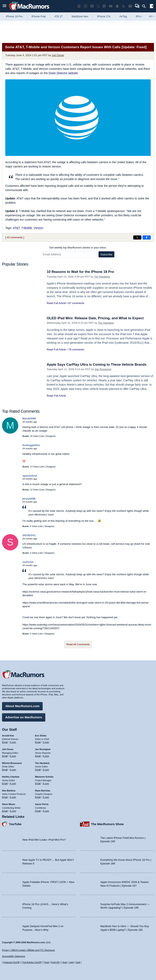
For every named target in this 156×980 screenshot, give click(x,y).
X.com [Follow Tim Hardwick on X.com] (46, 770)
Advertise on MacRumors (24, 717)
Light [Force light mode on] (71, 962)
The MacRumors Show (107, 824)
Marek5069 (29, 418)
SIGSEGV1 (29, 535)
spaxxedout (30, 476)
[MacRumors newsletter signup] (130, 6)
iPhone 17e (104, 16)
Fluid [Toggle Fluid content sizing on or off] (47, 962)
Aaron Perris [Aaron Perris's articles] (42, 804)
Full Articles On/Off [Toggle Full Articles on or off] (32, 962)
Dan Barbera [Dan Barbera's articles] (9, 791)
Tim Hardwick (102, 277)
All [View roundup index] (151, 16)
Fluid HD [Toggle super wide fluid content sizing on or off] (55, 962)
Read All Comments (78, 644)
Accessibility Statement (14, 956)
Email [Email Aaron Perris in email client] (38, 811)
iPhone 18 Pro (14, 16)
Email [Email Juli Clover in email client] (5, 756)
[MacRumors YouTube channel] (111, 6)
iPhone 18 (142, 16)
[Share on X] (137, 237)
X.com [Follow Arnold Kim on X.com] (13, 742)
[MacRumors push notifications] (117, 6)
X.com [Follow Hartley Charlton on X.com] (13, 783)
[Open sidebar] (152, 7)
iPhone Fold (38, 16)
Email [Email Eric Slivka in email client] (38, 742)
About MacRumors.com (22, 706)
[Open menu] (4, 6)
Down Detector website (63, 73)
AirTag (123, 16)
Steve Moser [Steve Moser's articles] (9, 804)
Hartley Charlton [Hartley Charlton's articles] (11, 777)
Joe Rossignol (103, 369)
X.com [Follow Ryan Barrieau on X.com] (46, 797)
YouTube (15, 824)
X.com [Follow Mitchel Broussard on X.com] (13, 770)
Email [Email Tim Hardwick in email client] (38, 770)
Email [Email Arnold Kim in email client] (5, 742)
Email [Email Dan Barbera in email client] (5, 797)
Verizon (38, 228)
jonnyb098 (29, 499)
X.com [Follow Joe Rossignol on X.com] (46, 756)
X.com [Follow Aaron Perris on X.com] (46, 811)
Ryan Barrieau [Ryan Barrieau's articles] (43, 791)
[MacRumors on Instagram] (86, 6)
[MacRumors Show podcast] (79, 6)
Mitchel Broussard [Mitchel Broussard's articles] (12, 763)
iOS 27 (59, 16)
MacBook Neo (80, 16)
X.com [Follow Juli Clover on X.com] (13, 756)
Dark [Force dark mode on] (78, 962)
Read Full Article (56, 303)
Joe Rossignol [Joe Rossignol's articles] (43, 749)
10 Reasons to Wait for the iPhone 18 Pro (80, 272)
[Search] (145, 6)
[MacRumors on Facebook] (92, 6)
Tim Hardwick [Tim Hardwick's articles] (42, 763)
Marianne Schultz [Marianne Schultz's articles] (44, 777)
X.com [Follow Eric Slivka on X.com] (46, 742)
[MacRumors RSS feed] (124, 6)
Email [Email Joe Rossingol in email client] (38, 756)
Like (42, 436)
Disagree (50, 436)
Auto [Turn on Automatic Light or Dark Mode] (65, 962)
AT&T (16, 228)
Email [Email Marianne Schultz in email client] (38, 783)
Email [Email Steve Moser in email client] (5, 811)
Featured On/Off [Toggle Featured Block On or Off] (11, 962)
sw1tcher (28, 562)
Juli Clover (58, 55)
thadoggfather (31, 445)
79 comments (76, 349)
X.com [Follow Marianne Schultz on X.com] (46, 783)
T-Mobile (27, 228)
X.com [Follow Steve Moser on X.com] (13, 811)
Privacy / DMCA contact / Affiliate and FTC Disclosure (28, 950)
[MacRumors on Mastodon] (104, 6)
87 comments (76, 303)
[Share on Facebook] (147, 237)
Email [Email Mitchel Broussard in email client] (5, 770)
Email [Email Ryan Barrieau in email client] (38, 797)
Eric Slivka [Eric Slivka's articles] (41, 736)
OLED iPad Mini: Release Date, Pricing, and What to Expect (95, 318)
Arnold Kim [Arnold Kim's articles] (8, 736)
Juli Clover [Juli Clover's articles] (8, 749)
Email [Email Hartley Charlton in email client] (5, 783)
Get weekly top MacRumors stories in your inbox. (78, 248)
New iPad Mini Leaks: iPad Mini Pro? (44, 840)
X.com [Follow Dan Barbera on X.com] (13, 797)
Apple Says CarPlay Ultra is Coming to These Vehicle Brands (97, 365)
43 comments (15, 237)
